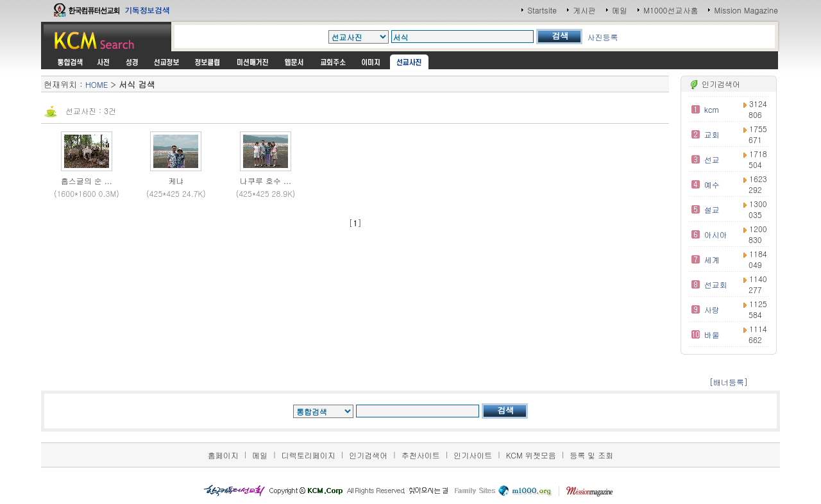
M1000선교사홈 (671, 10)
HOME (97, 84)
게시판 (584, 10)
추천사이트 (421, 455)
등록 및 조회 (591, 455)
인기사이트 (473, 455)
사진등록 (603, 37)
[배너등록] (729, 382)
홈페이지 (223, 455)
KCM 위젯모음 (531, 455)
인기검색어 (368, 455)
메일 (620, 10)
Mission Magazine (746, 10)
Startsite (542, 10)
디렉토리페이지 (309, 455)
